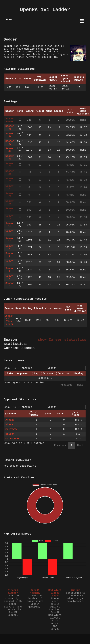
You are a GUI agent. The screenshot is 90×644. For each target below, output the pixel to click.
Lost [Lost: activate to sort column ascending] (62, 414)
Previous (66, 385)
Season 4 (10, 285)
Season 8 (10, 255)
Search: (67, 368)
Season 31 (10, 157)
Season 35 (10, 128)
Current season (10, 120)
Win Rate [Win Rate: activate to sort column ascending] (77, 414)
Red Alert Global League (55, 593)
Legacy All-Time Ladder (9, 320)
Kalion (10, 434)
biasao (10, 425)
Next (80, 385)
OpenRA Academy (35, 592)
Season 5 (10, 277)
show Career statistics (62, 340)
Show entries (18, 368)
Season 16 (10, 225)
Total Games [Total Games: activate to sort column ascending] (34, 414)
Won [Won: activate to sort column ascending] (49, 414)
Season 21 (10, 195)
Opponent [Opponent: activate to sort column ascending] (23, 374)
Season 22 (10, 187)
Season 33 (10, 143)
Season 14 (10, 232)
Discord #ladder (13, 592)
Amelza (10, 420)
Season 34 (10, 135)
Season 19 (10, 210)
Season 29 (10, 165)
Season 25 (10, 180)
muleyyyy (11, 429)
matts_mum (12, 439)
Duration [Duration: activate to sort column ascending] (64, 374)
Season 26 (10, 173)
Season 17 (10, 217)
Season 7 (10, 262)
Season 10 (10, 240)
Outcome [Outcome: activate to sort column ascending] (48, 374)
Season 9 (10, 247)
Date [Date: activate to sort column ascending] (10, 374)
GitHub (76, 590)
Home (9, 20)
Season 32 (10, 150)
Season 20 (10, 202)
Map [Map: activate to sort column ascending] (36, 374)
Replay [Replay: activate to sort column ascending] (79, 374)
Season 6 (10, 270)
